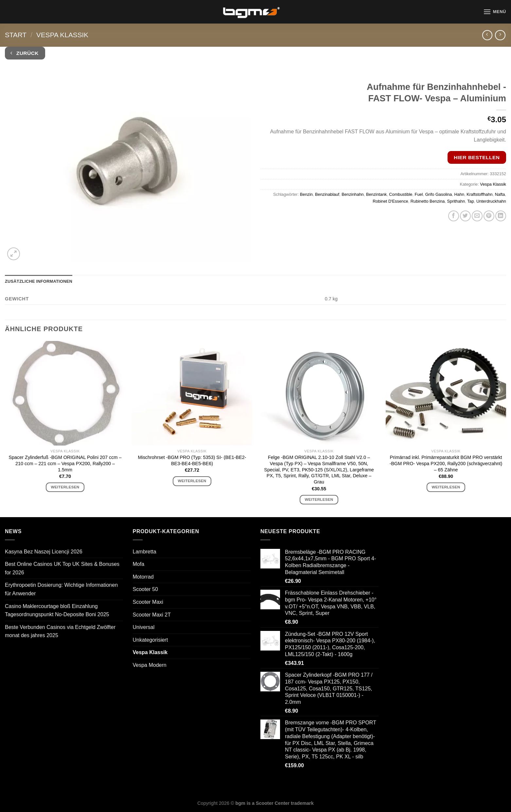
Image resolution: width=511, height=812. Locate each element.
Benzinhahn (353, 194)
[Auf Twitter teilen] (465, 216)
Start (16, 35)
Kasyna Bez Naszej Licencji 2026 (44, 552)
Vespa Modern (150, 665)
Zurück (25, 53)
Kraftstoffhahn (479, 194)
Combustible (401, 194)
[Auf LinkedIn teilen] (501, 216)
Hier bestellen (477, 157)
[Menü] (495, 12)
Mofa (139, 564)
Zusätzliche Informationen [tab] (39, 281)
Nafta (500, 194)
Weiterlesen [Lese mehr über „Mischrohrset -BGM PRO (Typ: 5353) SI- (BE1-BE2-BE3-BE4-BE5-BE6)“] (192, 481)
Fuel (419, 194)
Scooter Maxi (148, 602)
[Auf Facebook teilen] (454, 216)
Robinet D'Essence (390, 201)
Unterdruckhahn (491, 201)
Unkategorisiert (150, 640)
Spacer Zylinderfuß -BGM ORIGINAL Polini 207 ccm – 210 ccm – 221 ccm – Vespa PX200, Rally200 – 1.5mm (65, 463)
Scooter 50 (145, 589)
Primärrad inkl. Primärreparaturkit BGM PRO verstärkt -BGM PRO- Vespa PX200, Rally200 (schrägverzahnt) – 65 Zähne (446, 463)
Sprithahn (456, 201)
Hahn (459, 194)
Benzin (306, 194)
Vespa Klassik (62, 35)
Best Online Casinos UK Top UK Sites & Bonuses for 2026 (62, 568)
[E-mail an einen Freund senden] (477, 216)
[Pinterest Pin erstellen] (489, 216)
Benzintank (376, 194)
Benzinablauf (327, 194)
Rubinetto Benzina (428, 201)
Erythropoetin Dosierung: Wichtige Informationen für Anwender (61, 589)
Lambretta (145, 552)
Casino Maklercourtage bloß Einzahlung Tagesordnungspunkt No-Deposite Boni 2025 (57, 610)
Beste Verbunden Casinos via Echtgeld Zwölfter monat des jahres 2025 (60, 631)
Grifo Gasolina (439, 194)
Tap (471, 201)
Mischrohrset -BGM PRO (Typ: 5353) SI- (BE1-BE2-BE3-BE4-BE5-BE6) (192, 460)
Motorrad (143, 577)
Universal (144, 627)
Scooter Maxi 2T (152, 615)
